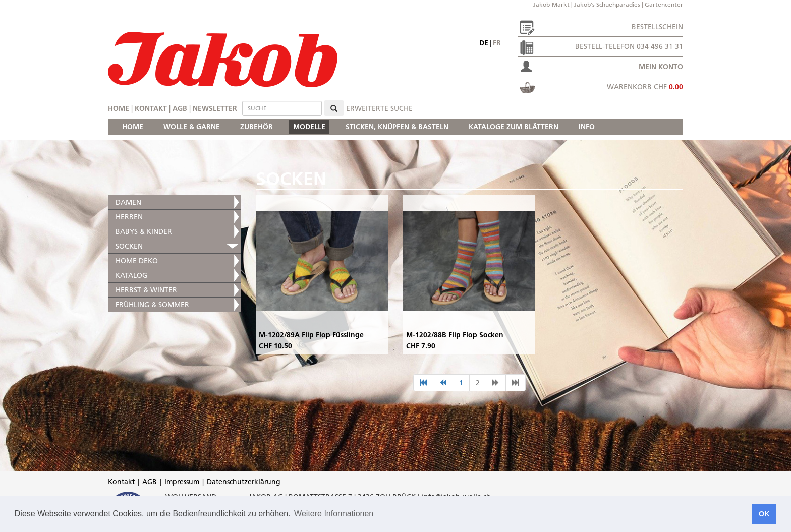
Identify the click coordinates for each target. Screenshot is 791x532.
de (484, 43)
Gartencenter (664, 4)
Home (119, 108)
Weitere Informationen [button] (334, 514)
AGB (180, 108)
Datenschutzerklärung (244, 482)
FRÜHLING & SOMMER (152, 305)
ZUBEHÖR (257, 127)
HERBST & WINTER (146, 290)
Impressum (182, 482)
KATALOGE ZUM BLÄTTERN (514, 127)
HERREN (129, 217)
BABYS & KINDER (144, 231)
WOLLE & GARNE (192, 127)
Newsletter (215, 108)
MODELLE (309, 127)
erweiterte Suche (379, 108)
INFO (587, 127)
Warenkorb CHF (645, 87)
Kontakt (151, 108)
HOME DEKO (137, 261)
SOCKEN (129, 246)
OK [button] (764, 514)
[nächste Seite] (496, 383)
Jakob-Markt (551, 4)
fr (497, 43)
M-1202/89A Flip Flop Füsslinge (311, 335)
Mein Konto (661, 67)
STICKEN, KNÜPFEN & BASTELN (397, 127)
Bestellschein (657, 27)
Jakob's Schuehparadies (607, 4)
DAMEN (128, 202)
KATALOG (131, 275)
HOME (133, 127)
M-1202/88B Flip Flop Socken (455, 335)
